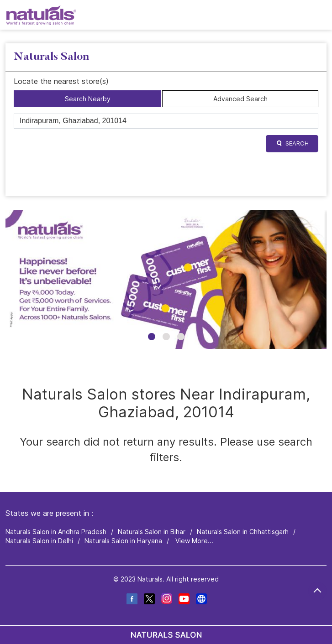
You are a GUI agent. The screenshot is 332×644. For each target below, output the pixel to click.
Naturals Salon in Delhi (39, 541)
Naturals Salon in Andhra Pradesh (56, 532)
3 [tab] (181, 337)
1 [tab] (152, 337)
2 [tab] (166, 337)
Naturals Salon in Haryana (123, 541)
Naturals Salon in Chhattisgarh (243, 532)
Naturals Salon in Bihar (152, 532)
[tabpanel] (166, 279)
